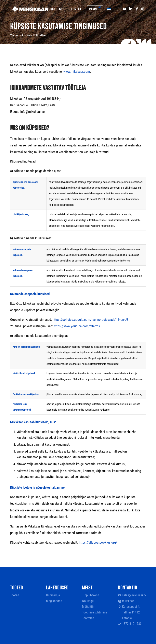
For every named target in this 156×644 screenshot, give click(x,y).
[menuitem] (19, 9)
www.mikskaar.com (77, 71)
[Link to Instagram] (143, 9)
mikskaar (128, 601)
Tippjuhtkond (91, 595)
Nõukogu (88, 601)
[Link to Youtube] (125, 9)
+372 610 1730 (132, 624)
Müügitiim (89, 607)
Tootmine (88, 618)
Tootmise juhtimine (95, 612)
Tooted (15, 595)
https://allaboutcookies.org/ (98, 542)
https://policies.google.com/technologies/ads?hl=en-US (91, 320)
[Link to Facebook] (137, 9)
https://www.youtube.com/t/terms (77, 326)
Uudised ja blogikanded (54, 598)
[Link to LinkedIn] (131, 9)
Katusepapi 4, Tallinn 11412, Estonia (131, 612)
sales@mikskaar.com (134, 595)
